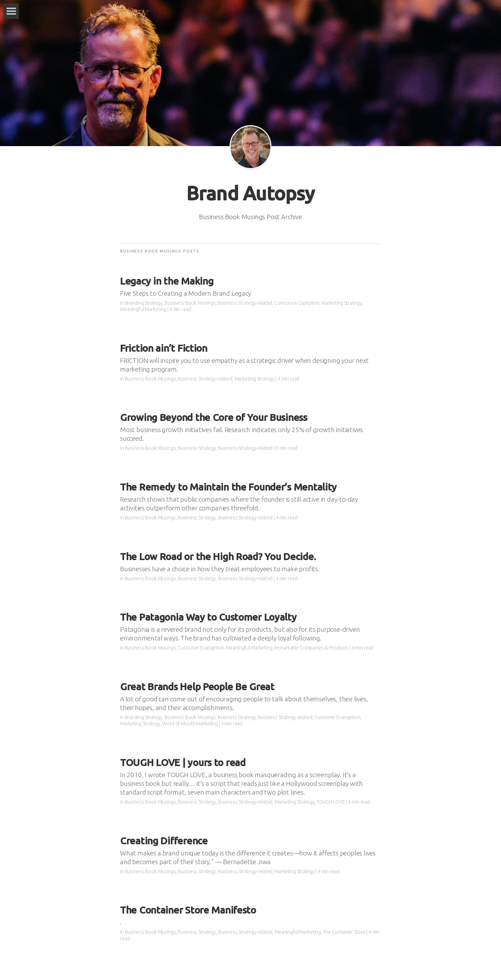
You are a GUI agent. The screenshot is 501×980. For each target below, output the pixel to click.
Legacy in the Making (167, 281)
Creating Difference (164, 841)
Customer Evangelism (201, 648)
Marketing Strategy (341, 303)
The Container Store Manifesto (188, 910)
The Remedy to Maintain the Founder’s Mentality (228, 487)
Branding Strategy (144, 303)
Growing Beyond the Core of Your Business (214, 417)
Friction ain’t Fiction (164, 348)
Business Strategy (197, 448)
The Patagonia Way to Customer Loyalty (208, 617)
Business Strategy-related (245, 303)
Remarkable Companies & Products (311, 648)
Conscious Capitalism (297, 303)
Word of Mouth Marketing (190, 724)
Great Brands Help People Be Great (197, 687)
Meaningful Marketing (143, 309)
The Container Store (344, 932)
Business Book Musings (190, 303)
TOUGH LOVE (331, 802)
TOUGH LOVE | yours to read (183, 762)
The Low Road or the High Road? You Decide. (218, 556)
